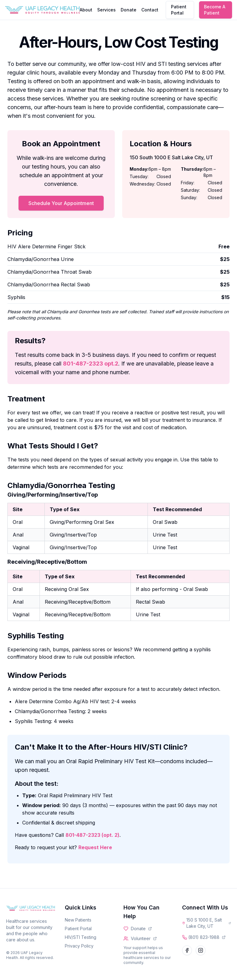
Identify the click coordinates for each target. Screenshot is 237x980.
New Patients (78, 920)
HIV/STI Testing (81, 937)
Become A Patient (215, 10)
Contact (150, 10)
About (86, 10)
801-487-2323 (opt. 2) (92, 835)
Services (106, 10)
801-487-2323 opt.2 (91, 364)
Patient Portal (179, 10)
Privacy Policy (79, 946)
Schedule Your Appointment (61, 203)
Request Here (95, 847)
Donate (129, 10)
